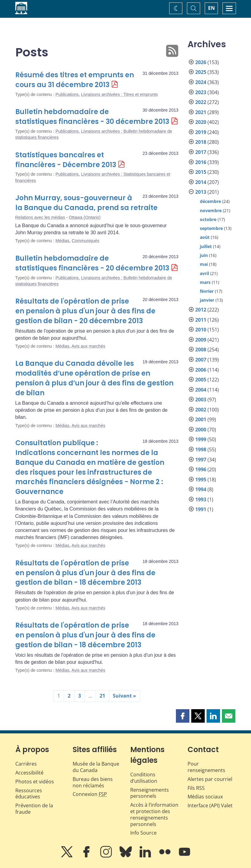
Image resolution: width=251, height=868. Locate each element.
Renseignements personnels (150, 793)
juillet (206, 246)
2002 (201, 410)
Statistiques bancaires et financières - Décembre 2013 (66, 160)
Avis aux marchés (88, 346)
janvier (207, 300)
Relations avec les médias (40, 217)
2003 (201, 400)
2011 (201, 320)
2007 (201, 360)
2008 (201, 350)
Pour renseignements (206, 767)
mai (204, 264)
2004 (201, 390)
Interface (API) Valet (210, 805)
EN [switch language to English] (211, 8)
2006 (201, 370)
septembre (211, 228)
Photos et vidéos (35, 782)
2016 (201, 162)
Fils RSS (196, 788)
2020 (201, 122)
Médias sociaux (205, 797)
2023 (201, 92)
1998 (201, 449)
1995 (201, 480)
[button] (183, 716)
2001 (201, 419)
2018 (201, 142)
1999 (201, 439)
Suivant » (124, 696)
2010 (201, 330)
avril (204, 273)
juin (204, 255)
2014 (201, 182)
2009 (201, 340)
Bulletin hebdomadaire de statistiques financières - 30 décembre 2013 (92, 117)
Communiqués (86, 241)
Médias (62, 241)
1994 (201, 489)
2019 (201, 132)
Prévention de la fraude (34, 809)
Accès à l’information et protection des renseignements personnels (154, 814)
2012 (201, 310)
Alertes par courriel (210, 779)
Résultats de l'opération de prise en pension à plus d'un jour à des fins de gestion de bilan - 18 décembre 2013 (85, 573)
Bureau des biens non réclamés (93, 782)
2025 (201, 72)
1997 (201, 460)
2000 (201, 430)
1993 (201, 499)
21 (102, 696)
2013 (201, 192)
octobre (208, 219)
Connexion (90, 794)
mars (205, 282)
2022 (201, 102)
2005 (201, 380)
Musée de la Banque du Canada (96, 767)
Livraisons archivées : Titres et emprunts (119, 94)
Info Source (143, 833)
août (205, 237)
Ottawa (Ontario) (85, 217)
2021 (201, 112)
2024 (201, 82)
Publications (67, 94)
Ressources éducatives (29, 794)
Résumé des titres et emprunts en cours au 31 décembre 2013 (75, 80)
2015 (201, 172)
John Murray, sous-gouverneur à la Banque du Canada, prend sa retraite (86, 203)
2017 (201, 152)
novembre (211, 210)
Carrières (26, 764)
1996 (201, 469)
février (207, 291)
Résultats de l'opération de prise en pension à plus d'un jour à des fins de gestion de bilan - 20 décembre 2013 (85, 311)
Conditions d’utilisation (144, 778)
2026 (201, 62)
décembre (210, 201)
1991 (201, 509)
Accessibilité (29, 773)
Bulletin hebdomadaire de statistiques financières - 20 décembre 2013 (92, 263)
